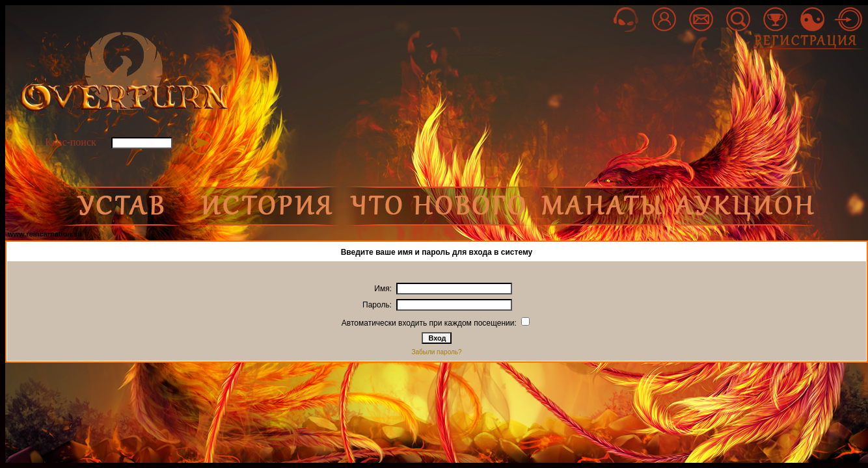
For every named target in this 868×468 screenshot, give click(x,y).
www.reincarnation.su (45, 234)
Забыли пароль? (436, 352)
